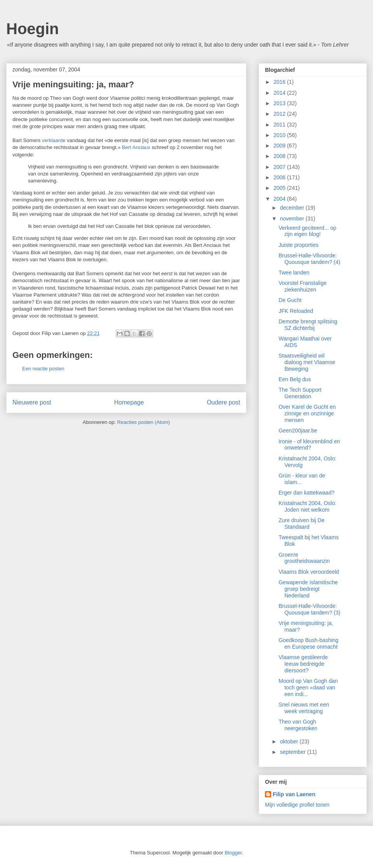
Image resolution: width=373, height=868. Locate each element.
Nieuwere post (32, 402)
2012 (280, 114)
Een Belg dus (295, 379)
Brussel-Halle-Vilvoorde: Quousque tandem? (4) (309, 259)
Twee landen (294, 273)
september (293, 752)
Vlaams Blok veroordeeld (309, 572)
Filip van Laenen (294, 794)
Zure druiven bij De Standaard (302, 523)
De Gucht (290, 300)
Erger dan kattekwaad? (307, 493)
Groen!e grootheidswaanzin (304, 558)
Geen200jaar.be (298, 431)
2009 (280, 146)
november (293, 219)
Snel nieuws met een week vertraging (304, 708)
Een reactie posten (43, 369)
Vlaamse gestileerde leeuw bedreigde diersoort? (303, 664)
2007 (280, 167)
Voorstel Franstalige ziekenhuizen (303, 286)
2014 (280, 93)
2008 (280, 156)
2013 (280, 103)
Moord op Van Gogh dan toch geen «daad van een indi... (308, 687)
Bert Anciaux (136, 147)
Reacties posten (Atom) (144, 422)
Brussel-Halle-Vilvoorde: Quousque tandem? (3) (309, 609)
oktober (290, 741)
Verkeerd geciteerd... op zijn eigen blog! (308, 231)
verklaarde (54, 140)
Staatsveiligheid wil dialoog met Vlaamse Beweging (307, 362)
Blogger (233, 853)
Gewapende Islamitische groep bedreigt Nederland (308, 589)
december (293, 208)
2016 (280, 82)
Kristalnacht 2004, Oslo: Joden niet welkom (308, 506)
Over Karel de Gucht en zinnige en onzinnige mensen (307, 413)
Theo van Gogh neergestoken (298, 725)
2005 (280, 188)
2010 (280, 135)
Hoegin (33, 29)
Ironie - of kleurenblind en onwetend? (309, 445)
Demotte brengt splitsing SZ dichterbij (308, 325)
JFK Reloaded (296, 311)
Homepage (129, 402)
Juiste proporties (299, 245)
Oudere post (223, 402)
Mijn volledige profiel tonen (297, 805)
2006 (280, 177)
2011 (280, 125)
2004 (280, 199)
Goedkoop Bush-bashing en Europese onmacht (309, 643)
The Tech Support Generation (300, 393)
